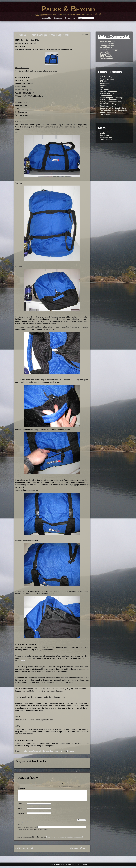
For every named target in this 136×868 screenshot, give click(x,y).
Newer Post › (79, 850)
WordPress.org (106, 139)
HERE (23, 660)
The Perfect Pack (106, 58)
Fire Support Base (107, 46)
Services (58, 18)
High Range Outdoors (108, 91)
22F (62, 751)
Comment (22, 788)
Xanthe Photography (108, 112)
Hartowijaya (104, 89)
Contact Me (70, 18)
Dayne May (104, 85)
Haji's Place (104, 87)
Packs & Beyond (68, 9)
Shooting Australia (107, 106)
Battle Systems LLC (107, 41)
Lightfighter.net (106, 96)
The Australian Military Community (113, 110)
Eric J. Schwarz (82, 866)
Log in (102, 133)
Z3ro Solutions (105, 114)
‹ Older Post (24, 850)
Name (21, 806)
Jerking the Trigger (107, 93)
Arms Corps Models (108, 79)
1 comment (71, 751)
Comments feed (106, 137)
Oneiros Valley (105, 54)
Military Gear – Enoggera (109, 50)
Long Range (33, 751)
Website (21, 816)
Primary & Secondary (108, 100)
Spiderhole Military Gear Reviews (113, 108)
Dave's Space (105, 83)
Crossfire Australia (107, 44)
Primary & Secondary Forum (111, 102)
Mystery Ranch (106, 52)
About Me (47, 18)
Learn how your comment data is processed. (65, 839)
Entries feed (104, 135)
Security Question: (24, 824)
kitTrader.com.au (106, 48)
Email (20, 811)
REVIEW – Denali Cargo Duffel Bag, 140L (42, 35)
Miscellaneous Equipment (49, 751)
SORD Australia (106, 56)
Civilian (25, 751)
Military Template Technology (111, 98)
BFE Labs (104, 81)
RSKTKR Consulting (108, 104)
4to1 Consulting (106, 77)
